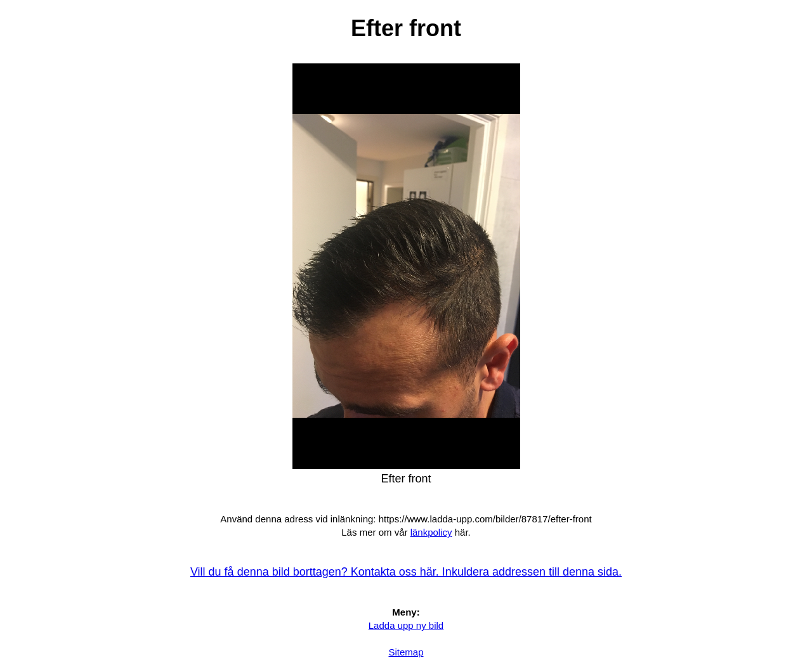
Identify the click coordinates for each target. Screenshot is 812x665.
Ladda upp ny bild (406, 625)
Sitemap (406, 652)
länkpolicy (431, 532)
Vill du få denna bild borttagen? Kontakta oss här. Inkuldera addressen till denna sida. (406, 572)
